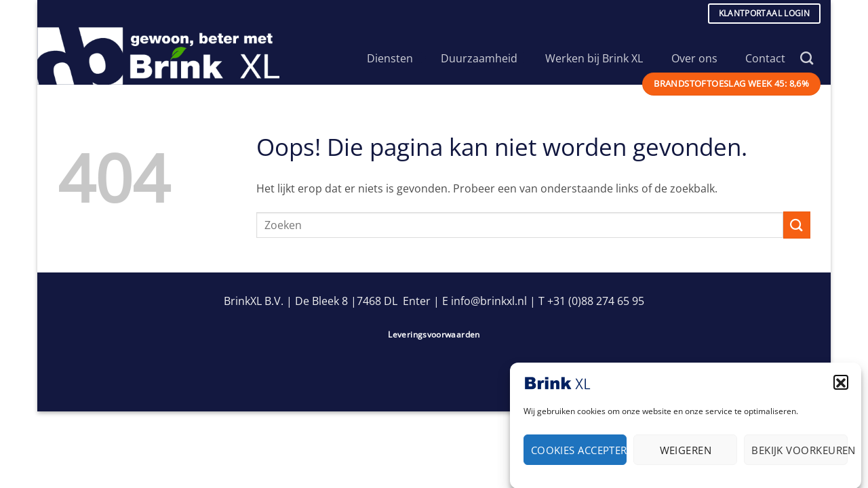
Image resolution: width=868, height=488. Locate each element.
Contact (765, 58)
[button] (841, 385)
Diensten (396, 58)
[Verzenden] (797, 225)
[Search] (807, 58)
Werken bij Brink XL (600, 58)
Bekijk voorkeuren (800, 453)
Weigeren (686, 453)
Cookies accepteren (579, 453)
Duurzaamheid (486, 58)
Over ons (701, 58)
